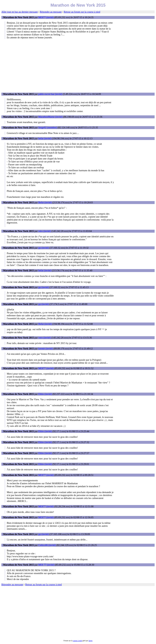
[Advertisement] (78, 66)
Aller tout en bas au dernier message (20, 12)
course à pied (77, 641)
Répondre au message (51, 12)
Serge (91, 641)
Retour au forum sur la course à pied (82, 12)
